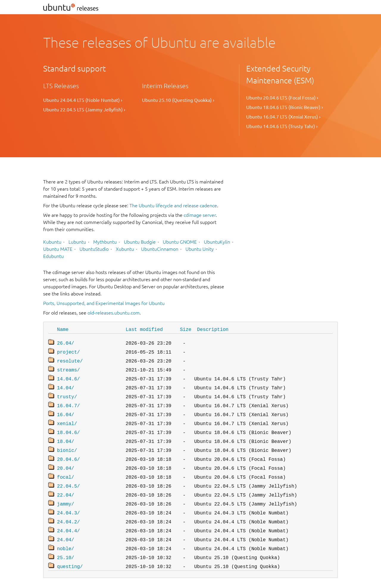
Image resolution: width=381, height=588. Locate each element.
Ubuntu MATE (58, 249)
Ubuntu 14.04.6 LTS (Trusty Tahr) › (282, 126)
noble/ (66, 534)
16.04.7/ (69, 401)
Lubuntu (77, 242)
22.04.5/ (69, 476)
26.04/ (66, 342)
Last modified (144, 329)
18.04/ (66, 434)
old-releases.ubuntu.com (114, 313)
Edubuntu (53, 256)
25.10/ (66, 542)
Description (213, 329)
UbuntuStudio (94, 249)
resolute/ (70, 359)
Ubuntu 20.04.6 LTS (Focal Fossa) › (282, 98)
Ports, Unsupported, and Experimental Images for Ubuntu (104, 303)
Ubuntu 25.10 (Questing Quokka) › (178, 100)
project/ (69, 351)
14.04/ (66, 384)
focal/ (66, 467)
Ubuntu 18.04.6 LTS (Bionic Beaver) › (285, 107)
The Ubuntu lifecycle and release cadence (173, 206)
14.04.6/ (69, 376)
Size (185, 329)
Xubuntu (125, 249)
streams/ (69, 367)
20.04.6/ (69, 451)
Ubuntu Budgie (140, 242)
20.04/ (66, 459)
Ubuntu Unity (200, 249)
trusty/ (67, 392)
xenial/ (67, 417)
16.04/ (66, 409)
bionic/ (67, 442)
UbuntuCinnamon (160, 249)
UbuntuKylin (217, 242)
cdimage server (200, 215)
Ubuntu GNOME (180, 242)
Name (63, 329)
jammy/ (66, 492)
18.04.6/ (69, 426)
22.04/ (66, 484)
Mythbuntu (105, 242)
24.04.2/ (69, 509)
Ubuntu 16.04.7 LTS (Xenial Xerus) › (283, 117)
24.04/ (66, 526)
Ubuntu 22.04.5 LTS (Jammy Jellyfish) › (84, 110)
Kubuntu (52, 242)
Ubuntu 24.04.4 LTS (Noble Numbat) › (83, 100)
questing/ (70, 551)
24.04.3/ (69, 501)
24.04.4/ (69, 517)
